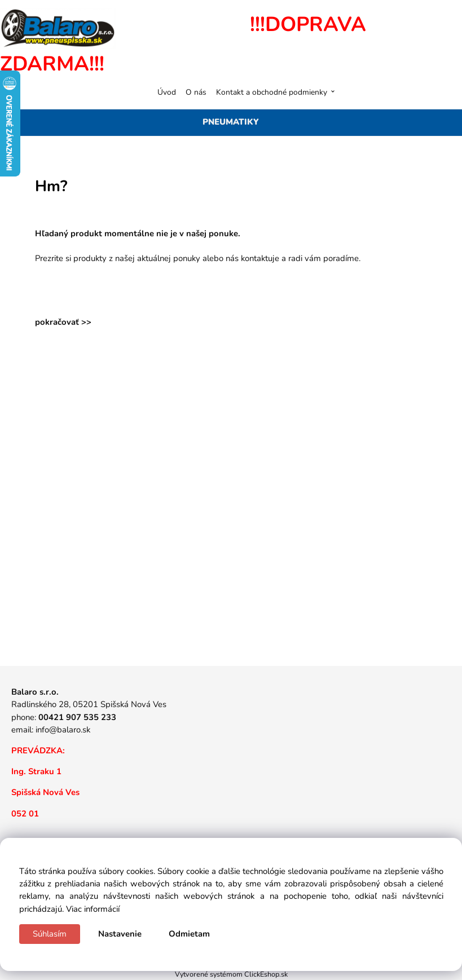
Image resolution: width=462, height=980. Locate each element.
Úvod (167, 92)
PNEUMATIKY (231, 122)
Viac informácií (93, 909)
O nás (196, 92)
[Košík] (440, 92)
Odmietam (189, 934)
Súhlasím (50, 934)
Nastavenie (120, 934)
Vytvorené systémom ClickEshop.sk (231, 974)
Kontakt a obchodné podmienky (272, 92)
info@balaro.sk (63, 730)
